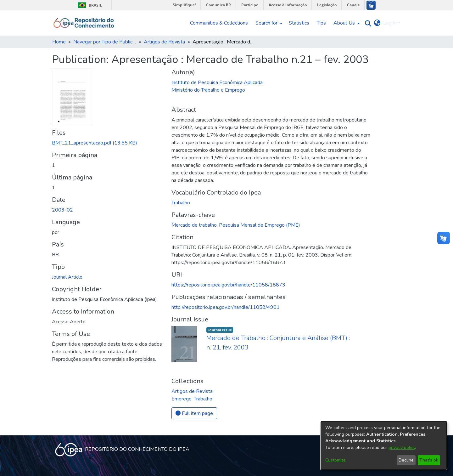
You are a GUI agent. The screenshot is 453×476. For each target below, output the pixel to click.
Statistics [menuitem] (299, 23)
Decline (406, 460)
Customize (336, 460)
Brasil (89, 5)
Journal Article (67, 277)
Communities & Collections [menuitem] (219, 23)
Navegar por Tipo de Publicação (105, 42)
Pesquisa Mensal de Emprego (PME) (260, 225)
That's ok (429, 460)
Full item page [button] (194, 413)
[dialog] (384, 445)
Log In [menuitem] (390, 23)
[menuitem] (268, 23)
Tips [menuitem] (321, 23)
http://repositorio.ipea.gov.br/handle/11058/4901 (226, 307)
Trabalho (181, 203)
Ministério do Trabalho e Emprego (208, 90)
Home (59, 42)
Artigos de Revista (164, 42)
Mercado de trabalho (194, 225)
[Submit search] (367, 23)
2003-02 (62, 210)
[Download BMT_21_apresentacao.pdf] (95, 143)
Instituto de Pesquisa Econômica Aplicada (217, 82)
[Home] (84, 23)
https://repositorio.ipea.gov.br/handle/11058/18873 (228, 285)
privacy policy (402, 448)
